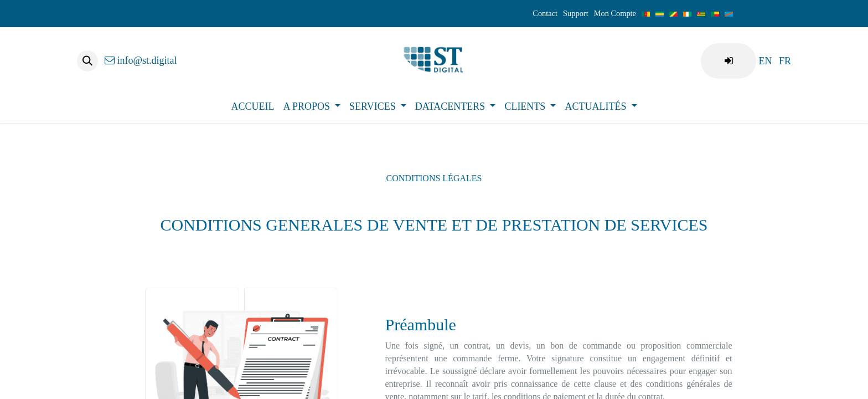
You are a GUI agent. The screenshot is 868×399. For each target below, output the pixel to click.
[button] (87, 61)
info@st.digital (141, 60)
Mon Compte (615, 13)
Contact (545, 13)
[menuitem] (765, 61)
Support (576, 13)
